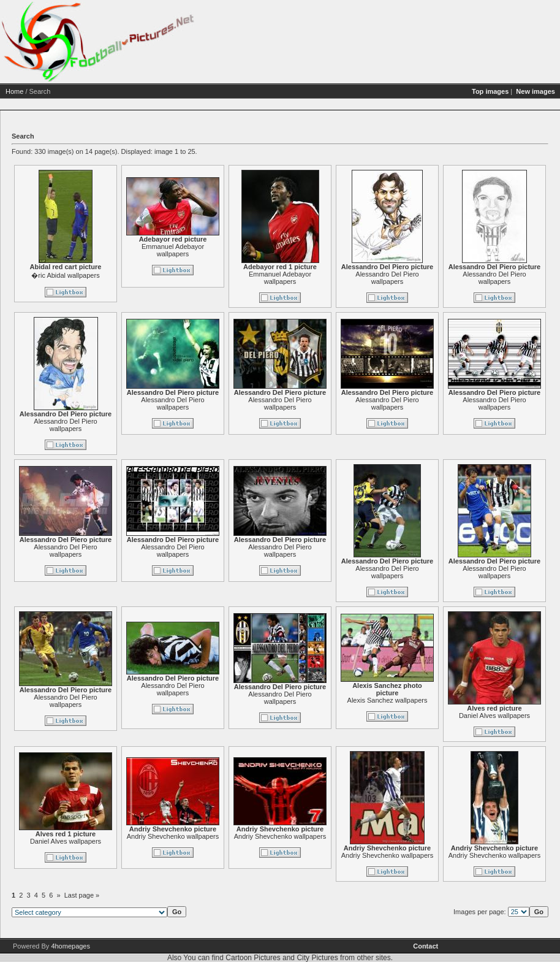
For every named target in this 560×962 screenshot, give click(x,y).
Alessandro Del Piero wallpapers (387, 278)
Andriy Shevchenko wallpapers (173, 836)
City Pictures (317, 958)
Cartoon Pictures (253, 958)
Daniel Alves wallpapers (494, 716)
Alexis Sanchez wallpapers (388, 700)
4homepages (70, 946)
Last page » (82, 895)
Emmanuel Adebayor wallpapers (173, 250)
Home (14, 91)
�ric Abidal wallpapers (65, 275)
